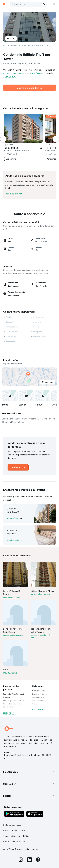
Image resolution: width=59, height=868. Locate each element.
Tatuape (40, 45)
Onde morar (15, 45)
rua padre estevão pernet (15, 73)
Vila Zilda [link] (36, 704)
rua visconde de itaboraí (13, 597)
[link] (18, 467)
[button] (29, 377)
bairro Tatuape (36, 73)
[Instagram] (21, 860)
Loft (5, 45)
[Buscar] (44, 4)
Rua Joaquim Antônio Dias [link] (14, 701)
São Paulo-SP (9, 76)
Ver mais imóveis (14, 194)
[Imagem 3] (27, 140)
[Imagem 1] (24, 140)
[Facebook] (38, 860)
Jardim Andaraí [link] (38, 697)
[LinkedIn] (29, 860)
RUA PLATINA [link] (9, 707)
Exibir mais (9, 713)
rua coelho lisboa (10, 672)
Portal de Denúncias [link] (12, 825)
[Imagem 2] (25, 140)
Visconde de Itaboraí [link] (11, 704)
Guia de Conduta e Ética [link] (14, 842)
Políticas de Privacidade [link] (14, 830)
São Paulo (28, 45)
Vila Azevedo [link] (38, 701)
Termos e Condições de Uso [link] (16, 836)
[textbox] (28, 4)
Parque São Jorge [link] (39, 691)
